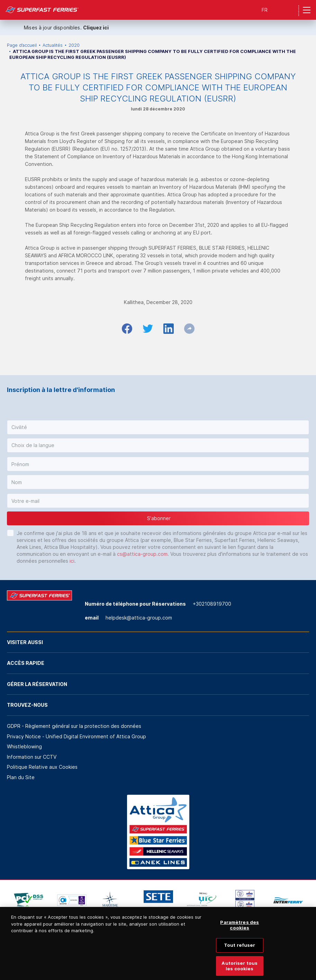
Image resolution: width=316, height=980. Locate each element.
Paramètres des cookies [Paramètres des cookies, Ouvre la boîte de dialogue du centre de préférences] (240, 929)
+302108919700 (212, 604)
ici (72, 561)
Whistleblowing (24, 746)
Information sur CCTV (32, 757)
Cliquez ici (96, 28)
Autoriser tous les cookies (240, 970)
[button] (158, 427)
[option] (29, 900)
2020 (74, 45)
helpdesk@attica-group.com (139, 618)
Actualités (53, 45)
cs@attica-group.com (142, 554)
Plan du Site (21, 777)
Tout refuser (240, 949)
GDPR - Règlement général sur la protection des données (74, 726)
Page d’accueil (22, 45)
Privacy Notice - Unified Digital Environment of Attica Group (76, 736)
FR (265, 10)
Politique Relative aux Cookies (42, 767)
